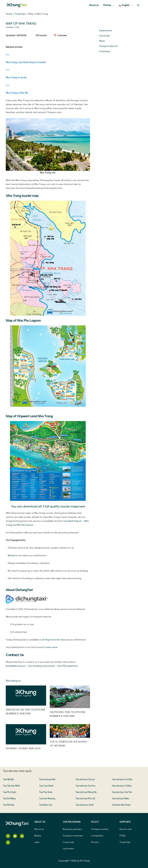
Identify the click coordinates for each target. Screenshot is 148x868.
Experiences (106, 31)
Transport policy (100, 829)
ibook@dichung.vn (16, 666)
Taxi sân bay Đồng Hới (86, 792)
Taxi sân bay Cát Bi (84, 805)
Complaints (97, 836)
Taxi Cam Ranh (46, 786)
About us (39, 829)
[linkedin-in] (23, 836)
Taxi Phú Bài (8, 805)
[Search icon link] (138, 5)
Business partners (72, 829)
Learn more (51, 647)
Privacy (95, 842)
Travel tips (105, 51)
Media (38, 836)
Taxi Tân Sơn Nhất (11, 786)
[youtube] (16, 836)
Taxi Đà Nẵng (9, 799)
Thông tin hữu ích (108, 46)
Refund (12, 556)
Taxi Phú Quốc (10, 792)
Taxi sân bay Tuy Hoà (85, 786)
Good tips (105, 36)
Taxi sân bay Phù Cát (85, 799)
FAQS (122, 836)
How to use (126, 829)
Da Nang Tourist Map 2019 (23, 749)
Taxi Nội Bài (8, 779)
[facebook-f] (9, 836)
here (82, 507)
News (102, 41)
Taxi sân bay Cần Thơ (122, 792)
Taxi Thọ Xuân (46, 792)
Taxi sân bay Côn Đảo (122, 779)
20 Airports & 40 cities (54, 640)
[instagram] (8, 843)
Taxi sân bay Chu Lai (85, 779)
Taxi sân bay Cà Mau (122, 786)
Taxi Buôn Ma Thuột (121, 805)
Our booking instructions (41, 666)
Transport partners (73, 836)
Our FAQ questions (68, 666)
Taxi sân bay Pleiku (120, 799)
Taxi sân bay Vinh (47, 779)
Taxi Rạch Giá (46, 805)
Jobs (37, 842)
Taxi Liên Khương (47, 799)
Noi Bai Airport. (26, 525)
